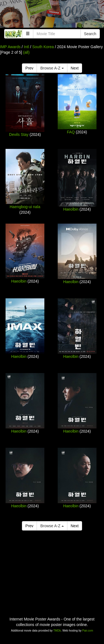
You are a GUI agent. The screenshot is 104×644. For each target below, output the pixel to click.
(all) (26, 52)
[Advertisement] (52, 15)
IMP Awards (10, 47)
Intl (26, 47)
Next (75, 68)
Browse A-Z (52, 68)
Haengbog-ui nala (25, 207)
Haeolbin (71, 209)
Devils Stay (19, 135)
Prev (30, 68)
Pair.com (88, 631)
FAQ (71, 132)
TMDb (57, 631)
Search (90, 34)
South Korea (43, 47)
